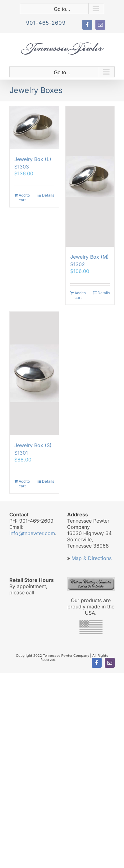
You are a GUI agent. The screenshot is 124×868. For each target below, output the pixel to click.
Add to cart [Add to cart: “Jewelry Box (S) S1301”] (24, 484)
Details (48, 195)
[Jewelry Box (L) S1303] (34, 128)
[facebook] (87, 25)
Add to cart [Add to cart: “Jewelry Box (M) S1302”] (80, 295)
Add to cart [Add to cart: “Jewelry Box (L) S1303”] (24, 197)
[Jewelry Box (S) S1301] (34, 373)
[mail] (100, 25)
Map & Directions (92, 558)
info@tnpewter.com (32, 533)
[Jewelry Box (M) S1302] (90, 176)
